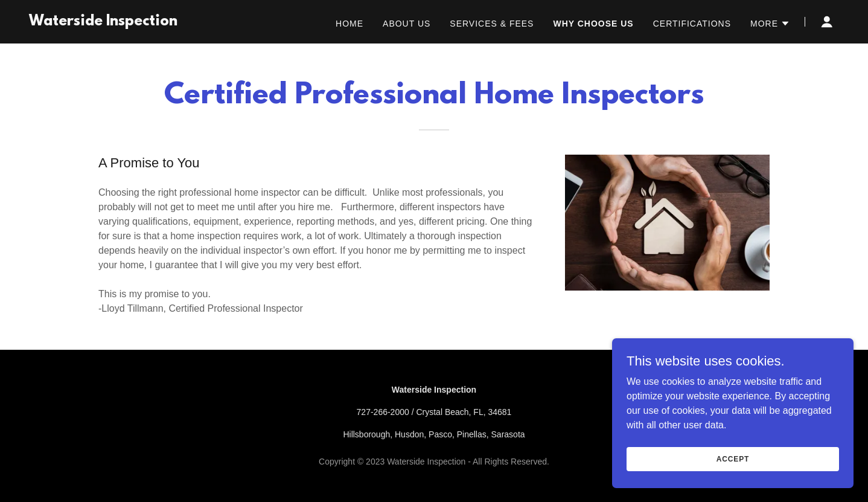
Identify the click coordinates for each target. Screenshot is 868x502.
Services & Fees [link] (492, 24)
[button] (770, 24)
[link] (103, 22)
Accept (733, 459)
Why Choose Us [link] (593, 24)
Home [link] (349, 24)
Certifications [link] (692, 24)
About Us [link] (407, 24)
